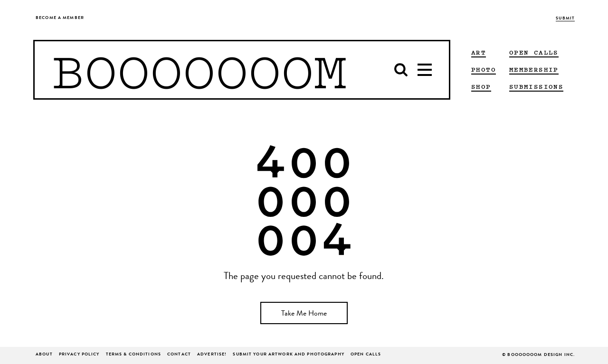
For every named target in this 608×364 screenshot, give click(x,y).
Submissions (536, 86)
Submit (565, 19)
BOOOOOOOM (199, 70)
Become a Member (60, 18)
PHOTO (484, 69)
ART (479, 52)
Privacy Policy (79, 355)
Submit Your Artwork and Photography (288, 355)
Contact (179, 355)
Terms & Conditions (133, 355)
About (44, 355)
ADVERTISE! (212, 355)
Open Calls (534, 52)
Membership (534, 69)
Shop (481, 86)
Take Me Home (304, 314)
